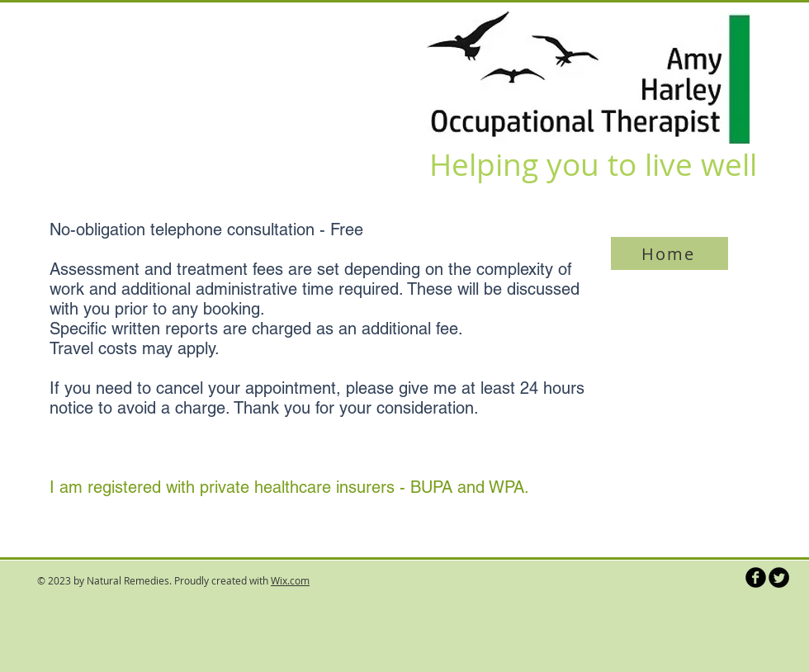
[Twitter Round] (779, 577)
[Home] (669, 253)
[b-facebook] (756, 577)
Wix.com (290, 580)
